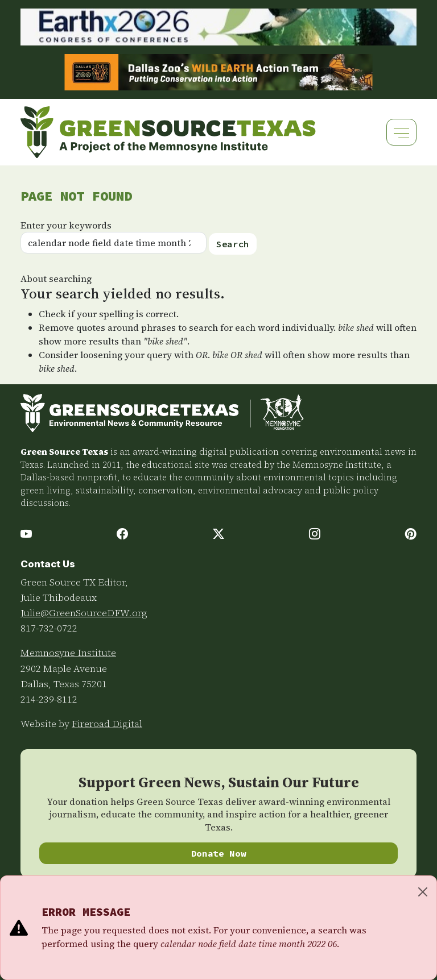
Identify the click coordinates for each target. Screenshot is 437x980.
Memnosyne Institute (68, 653)
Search (233, 244)
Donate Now (219, 853)
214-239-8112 (49, 699)
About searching (56, 279)
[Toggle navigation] (401, 132)
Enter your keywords (66, 225)
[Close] (423, 892)
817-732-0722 (49, 628)
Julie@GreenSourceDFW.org (84, 613)
